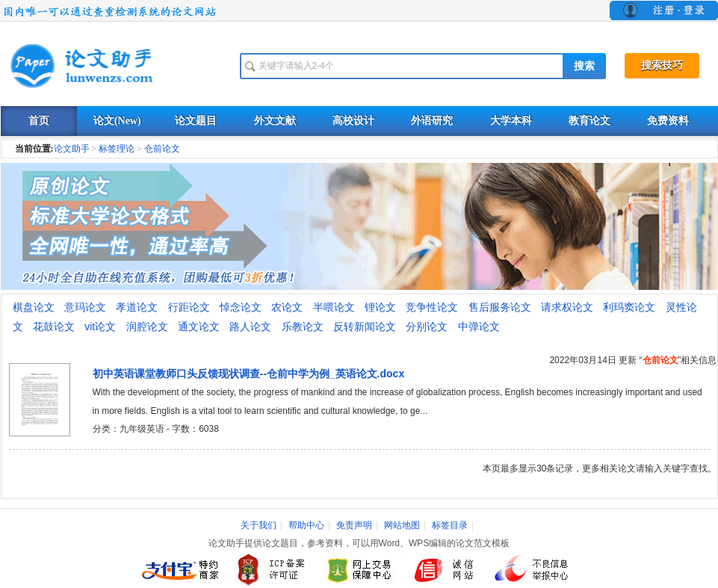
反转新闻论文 (365, 327)
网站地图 (402, 525)
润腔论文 (147, 327)
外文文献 (275, 121)
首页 (39, 121)
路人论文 (250, 327)
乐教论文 (303, 327)
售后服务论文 (500, 307)
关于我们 (259, 525)
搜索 (584, 66)
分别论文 (427, 327)
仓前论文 (162, 149)
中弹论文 (479, 327)
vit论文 (100, 327)
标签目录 (450, 525)
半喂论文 (334, 307)
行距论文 (189, 307)
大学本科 (511, 121)
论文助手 (72, 149)
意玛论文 (85, 307)
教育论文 (589, 121)
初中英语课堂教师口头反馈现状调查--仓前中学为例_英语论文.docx (249, 374)
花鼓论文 (54, 327)
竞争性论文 (432, 307)
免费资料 (668, 121)
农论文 (287, 307)
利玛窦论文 (629, 307)
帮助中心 (306, 525)
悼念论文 (241, 307)
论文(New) (117, 121)
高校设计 (353, 121)
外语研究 (432, 121)
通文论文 (199, 327)
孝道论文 (137, 307)
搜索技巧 (662, 65)
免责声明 (354, 525)
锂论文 (380, 307)
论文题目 (196, 121)
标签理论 (117, 149)
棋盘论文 (34, 307)
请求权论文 (567, 307)
